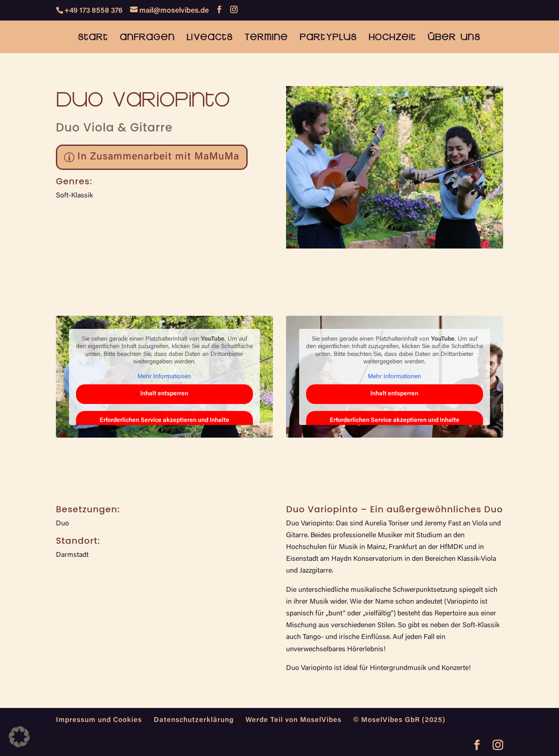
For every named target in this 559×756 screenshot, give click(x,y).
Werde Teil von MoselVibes (293, 720)
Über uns (454, 38)
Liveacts (210, 38)
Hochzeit (392, 38)
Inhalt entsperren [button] (164, 394)
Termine (266, 38)
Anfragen (147, 38)
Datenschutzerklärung (194, 720)
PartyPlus (328, 38)
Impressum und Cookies (99, 720)
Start (93, 38)
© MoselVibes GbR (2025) (399, 720)
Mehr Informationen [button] (164, 377)
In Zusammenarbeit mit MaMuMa (158, 157)
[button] (19, 737)
